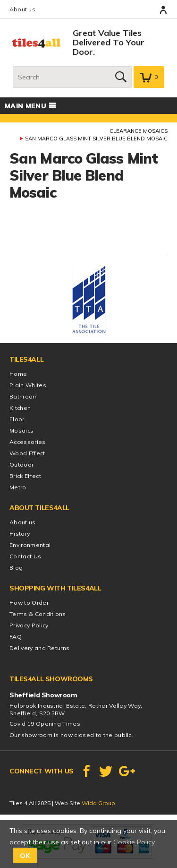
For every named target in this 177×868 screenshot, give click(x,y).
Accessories (28, 442)
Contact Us (25, 556)
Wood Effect (27, 453)
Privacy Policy (29, 625)
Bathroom (24, 396)
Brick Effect (25, 476)
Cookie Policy (134, 842)
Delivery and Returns (39, 648)
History (20, 534)
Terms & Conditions (38, 614)
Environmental (30, 545)
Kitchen (20, 408)
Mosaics (21, 430)
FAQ (16, 637)
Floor (17, 419)
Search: (13, 66)
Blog (16, 568)
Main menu (30, 106)
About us (22, 9)
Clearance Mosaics (139, 131)
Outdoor (21, 464)
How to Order (29, 603)
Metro (18, 487)
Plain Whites (28, 385)
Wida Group (98, 803)
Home (18, 374)
